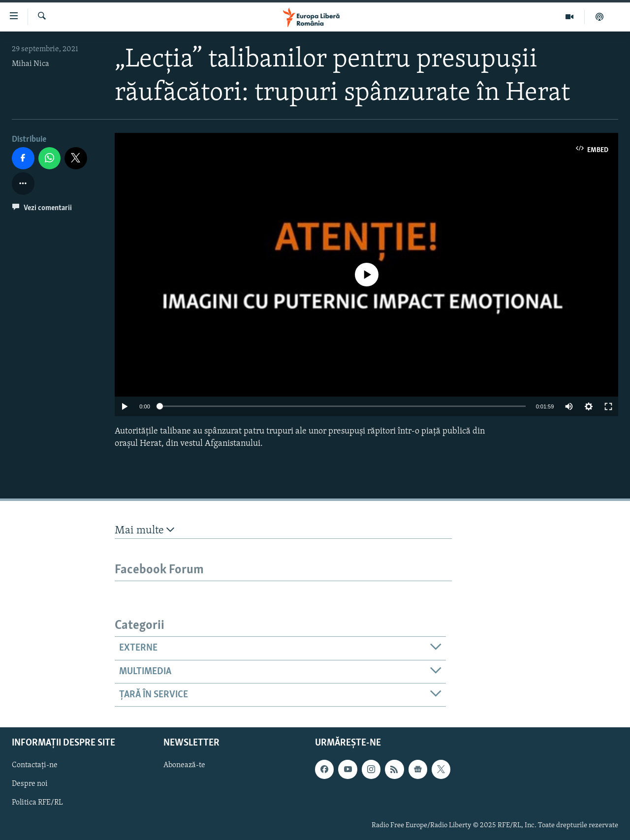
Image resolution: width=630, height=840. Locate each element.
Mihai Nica (31, 64)
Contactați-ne (35, 766)
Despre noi (30, 784)
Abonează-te (184, 766)
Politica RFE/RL (37, 803)
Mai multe (144, 530)
